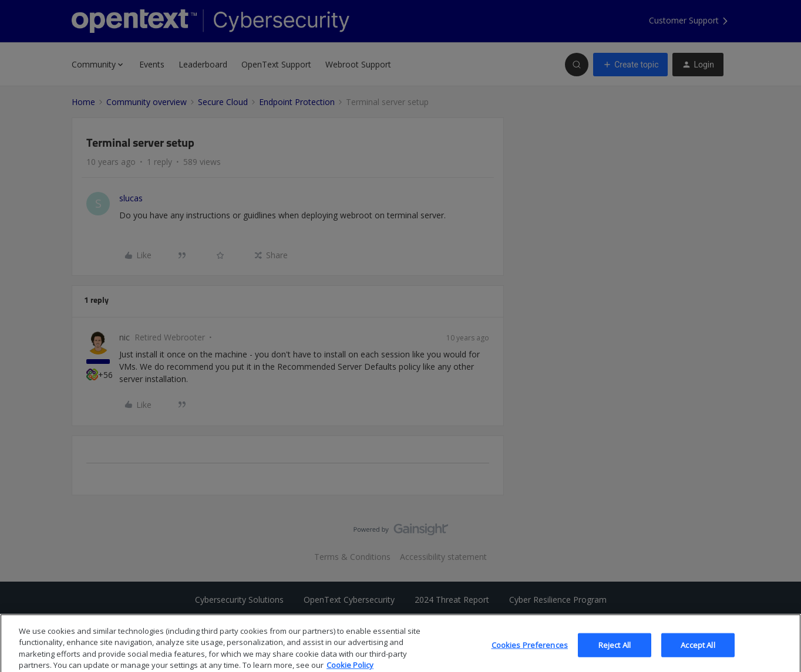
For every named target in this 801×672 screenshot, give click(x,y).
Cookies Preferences (530, 654)
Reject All (615, 654)
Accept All (698, 654)
